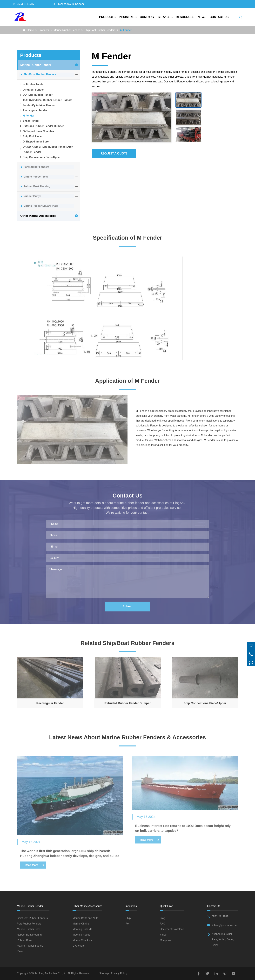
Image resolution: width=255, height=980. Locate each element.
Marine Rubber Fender (67, 30)
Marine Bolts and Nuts (85, 918)
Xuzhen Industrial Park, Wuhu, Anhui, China (223, 940)
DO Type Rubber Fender (36, 95)
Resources (185, 17)
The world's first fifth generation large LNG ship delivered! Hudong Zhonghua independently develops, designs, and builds (70, 855)
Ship (128, 918)
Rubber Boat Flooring (37, 186)
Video (163, 935)
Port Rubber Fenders (36, 167)
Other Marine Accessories (38, 216)
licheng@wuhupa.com (71, 4)
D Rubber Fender (32, 90)
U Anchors (79, 946)
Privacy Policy (119, 973)
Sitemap (104, 973)
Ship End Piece (30, 136)
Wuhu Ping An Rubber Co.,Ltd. (49, 973)
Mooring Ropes (81, 935)
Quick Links (167, 906)
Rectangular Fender (33, 111)
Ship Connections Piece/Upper (40, 157)
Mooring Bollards (82, 929)
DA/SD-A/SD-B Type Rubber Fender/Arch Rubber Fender (46, 149)
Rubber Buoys (32, 196)
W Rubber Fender (32, 85)
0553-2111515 (25, 4)
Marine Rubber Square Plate (41, 206)
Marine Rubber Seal (36, 177)
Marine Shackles (82, 940)
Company (147, 17)
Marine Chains (81, 924)
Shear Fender (29, 121)
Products (107, 17)
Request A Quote (114, 153)
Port (128, 924)
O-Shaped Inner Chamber (37, 131)
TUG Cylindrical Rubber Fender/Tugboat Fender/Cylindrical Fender (46, 103)
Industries (128, 17)
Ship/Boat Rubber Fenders (100, 30)
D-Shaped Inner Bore (34, 142)
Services (165, 17)
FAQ (162, 924)
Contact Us (219, 17)
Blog (162, 918)
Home (30, 30)
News (202, 17)
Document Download (172, 929)
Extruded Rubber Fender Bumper (42, 126)
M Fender (126, 30)
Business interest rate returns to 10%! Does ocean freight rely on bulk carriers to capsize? (183, 830)
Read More (35, 867)
